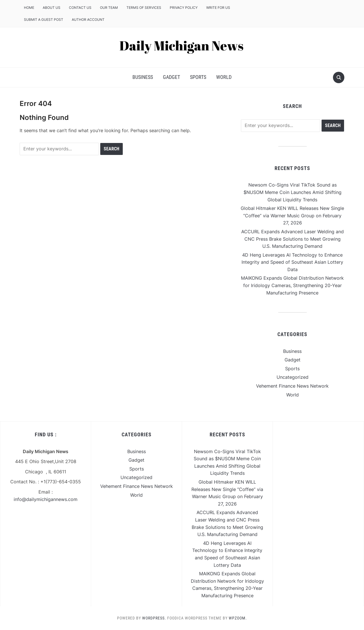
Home (29, 8)
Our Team (109, 8)
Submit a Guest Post (44, 20)
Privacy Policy (184, 8)
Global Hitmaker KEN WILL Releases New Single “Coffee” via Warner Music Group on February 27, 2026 (292, 215)
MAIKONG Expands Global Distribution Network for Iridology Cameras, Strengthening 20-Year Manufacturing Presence (292, 285)
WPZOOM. (238, 618)
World (224, 77)
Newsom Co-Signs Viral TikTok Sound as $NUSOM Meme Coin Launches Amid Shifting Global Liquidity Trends (293, 192)
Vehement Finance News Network (292, 386)
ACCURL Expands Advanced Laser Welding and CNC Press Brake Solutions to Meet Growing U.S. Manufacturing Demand (293, 239)
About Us (52, 8)
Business (143, 77)
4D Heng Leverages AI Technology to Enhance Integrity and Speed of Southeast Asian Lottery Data (292, 262)
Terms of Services (144, 8)
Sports (198, 77)
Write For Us (218, 8)
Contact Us (80, 8)
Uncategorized (293, 377)
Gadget (171, 77)
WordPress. (154, 618)
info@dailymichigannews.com (46, 499)
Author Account (88, 20)
